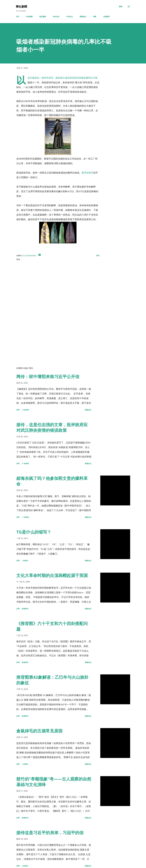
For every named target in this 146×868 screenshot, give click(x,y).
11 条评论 (25, 517)
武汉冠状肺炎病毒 (29, 256)
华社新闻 (29, 17)
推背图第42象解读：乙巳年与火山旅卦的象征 (52, 680)
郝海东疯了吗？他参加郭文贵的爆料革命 (52, 481)
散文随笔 (43, 17)
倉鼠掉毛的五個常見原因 (39, 731)
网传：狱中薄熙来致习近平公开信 (48, 377)
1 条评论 (25, 561)
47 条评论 (25, 463)
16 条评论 (25, 410)
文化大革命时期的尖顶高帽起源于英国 (52, 575)
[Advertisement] (56, 338)
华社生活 (56, 17)
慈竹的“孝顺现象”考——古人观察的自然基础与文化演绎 (54, 782)
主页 (17, 17)
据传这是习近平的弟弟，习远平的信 (50, 833)
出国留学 (106, 17)
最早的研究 (87, 173)
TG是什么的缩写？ (34, 532)
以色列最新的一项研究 (38, 78)
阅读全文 (88, 410)
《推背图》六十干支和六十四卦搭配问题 (52, 626)
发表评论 (25, 609)
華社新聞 (21, 6)
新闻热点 (83, 17)
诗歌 (95, 17)
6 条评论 (25, 866)
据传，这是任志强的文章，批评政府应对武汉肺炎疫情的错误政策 (52, 427)
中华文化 (70, 17)
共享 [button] (98, 256)
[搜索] (121, 7)
